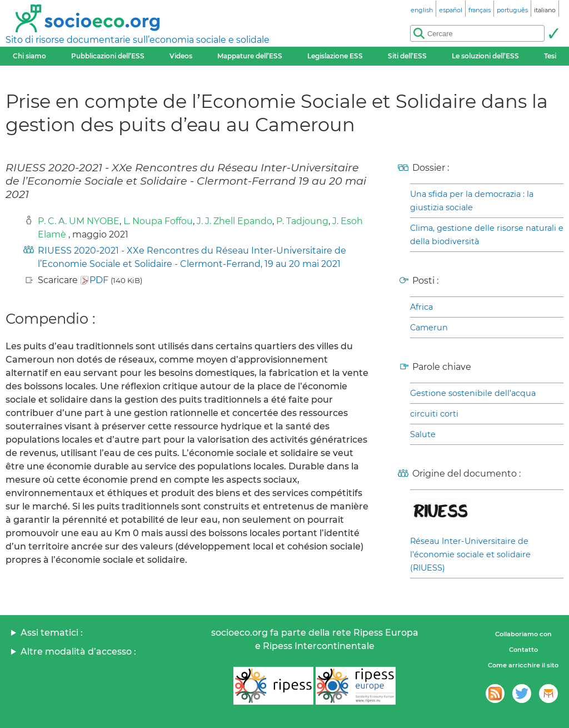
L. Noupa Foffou (158, 221)
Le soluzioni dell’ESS (485, 56)
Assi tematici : (52, 633)
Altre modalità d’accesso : (78, 652)
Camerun (429, 328)
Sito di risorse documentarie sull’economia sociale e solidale (138, 40)
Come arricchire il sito (523, 665)
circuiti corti (434, 414)
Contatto (523, 650)
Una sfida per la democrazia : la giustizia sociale (472, 201)
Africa (421, 307)
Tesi (550, 56)
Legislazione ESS (335, 56)
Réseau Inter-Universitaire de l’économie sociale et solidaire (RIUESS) (470, 554)
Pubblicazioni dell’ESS (108, 56)
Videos (181, 56)
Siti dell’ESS (407, 56)
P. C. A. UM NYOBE (79, 221)
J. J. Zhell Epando (234, 221)
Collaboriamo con (523, 634)
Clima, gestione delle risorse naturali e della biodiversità (487, 235)
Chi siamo (29, 56)
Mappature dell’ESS (250, 56)
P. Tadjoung (302, 221)
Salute (423, 434)
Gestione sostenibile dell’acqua (473, 393)
